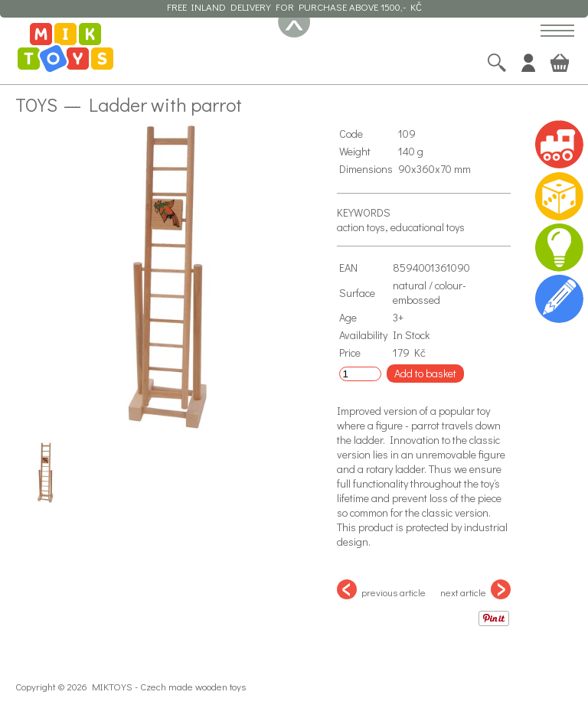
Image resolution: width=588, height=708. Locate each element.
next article (475, 589)
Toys (36, 104)
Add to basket (425, 373)
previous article (381, 589)
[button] (557, 32)
